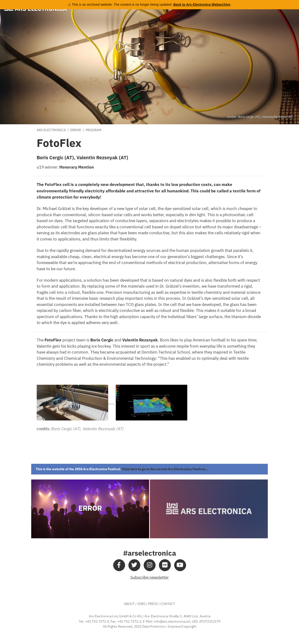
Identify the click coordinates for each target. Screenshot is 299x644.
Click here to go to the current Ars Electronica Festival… (165, 469)
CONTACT (168, 604)
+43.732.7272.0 (97, 622)
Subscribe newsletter (149, 578)
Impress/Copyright (182, 627)
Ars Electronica (51, 130)
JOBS (141, 604)
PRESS (153, 604)
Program (93, 130)
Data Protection (154, 627)
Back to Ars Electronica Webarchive (202, 5)
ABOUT (129, 604)
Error (76, 130)
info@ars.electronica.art (172, 622)
